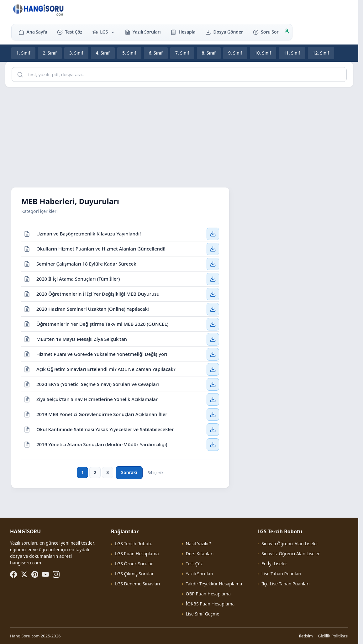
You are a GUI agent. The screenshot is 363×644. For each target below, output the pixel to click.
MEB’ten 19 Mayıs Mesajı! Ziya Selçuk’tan (82, 339)
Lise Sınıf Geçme (202, 614)
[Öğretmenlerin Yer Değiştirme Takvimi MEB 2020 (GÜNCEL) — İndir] (213, 324)
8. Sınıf (209, 53)
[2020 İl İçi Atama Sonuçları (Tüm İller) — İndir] (213, 279)
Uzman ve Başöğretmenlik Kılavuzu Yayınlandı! (89, 233)
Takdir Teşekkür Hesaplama (214, 584)
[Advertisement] (181, 136)
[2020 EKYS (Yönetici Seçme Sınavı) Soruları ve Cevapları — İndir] (213, 384)
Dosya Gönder (224, 32)
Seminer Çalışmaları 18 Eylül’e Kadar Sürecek (86, 263)
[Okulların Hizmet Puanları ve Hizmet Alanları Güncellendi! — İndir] (213, 249)
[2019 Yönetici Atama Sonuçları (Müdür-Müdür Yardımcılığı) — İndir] (213, 445)
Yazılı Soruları (143, 32)
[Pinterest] (35, 574)
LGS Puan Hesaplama (137, 554)
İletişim (306, 636)
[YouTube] (45, 574)
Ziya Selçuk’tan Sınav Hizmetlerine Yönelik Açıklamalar (97, 399)
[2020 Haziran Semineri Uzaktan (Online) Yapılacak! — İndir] (213, 309)
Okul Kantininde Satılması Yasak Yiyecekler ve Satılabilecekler (105, 429)
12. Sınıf (321, 53)
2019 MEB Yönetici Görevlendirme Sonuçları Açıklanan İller (102, 414)
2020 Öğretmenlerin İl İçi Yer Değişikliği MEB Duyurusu (98, 293)
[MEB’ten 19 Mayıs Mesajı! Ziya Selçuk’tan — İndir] (213, 339)
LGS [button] (103, 32)
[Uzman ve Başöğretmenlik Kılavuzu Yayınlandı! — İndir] (213, 234)
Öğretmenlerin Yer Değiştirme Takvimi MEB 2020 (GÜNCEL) (102, 324)
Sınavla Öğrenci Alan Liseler (290, 544)
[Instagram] (56, 574)
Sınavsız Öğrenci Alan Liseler (291, 554)
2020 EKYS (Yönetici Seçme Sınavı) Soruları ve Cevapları (98, 384)
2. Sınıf (50, 53)
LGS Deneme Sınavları (138, 584)
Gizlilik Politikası (333, 636)
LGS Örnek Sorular (134, 564)
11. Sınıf (292, 53)
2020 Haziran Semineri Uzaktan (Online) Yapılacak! (93, 309)
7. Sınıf (182, 53)
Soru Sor (266, 32)
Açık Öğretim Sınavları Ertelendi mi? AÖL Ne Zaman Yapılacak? (106, 369)
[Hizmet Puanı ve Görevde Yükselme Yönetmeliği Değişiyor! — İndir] (213, 354)
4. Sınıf (103, 53)
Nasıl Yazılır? (198, 544)
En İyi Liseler (274, 564)
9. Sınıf (235, 53)
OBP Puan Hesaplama (208, 594)
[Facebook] (13, 574)
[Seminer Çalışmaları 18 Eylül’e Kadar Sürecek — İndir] (213, 264)
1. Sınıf (23, 53)
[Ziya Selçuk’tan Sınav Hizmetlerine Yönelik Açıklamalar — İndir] (213, 399)
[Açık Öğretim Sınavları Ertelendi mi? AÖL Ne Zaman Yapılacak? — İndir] (213, 369)
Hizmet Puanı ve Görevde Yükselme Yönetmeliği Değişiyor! (102, 354)
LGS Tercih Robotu (134, 544)
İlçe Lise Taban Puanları (286, 584)
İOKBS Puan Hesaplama (210, 604)
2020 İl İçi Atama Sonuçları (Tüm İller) (78, 278)
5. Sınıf (129, 53)
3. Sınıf (76, 53)
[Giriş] (287, 32)
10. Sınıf (263, 53)
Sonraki (129, 472)
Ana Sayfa (33, 32)
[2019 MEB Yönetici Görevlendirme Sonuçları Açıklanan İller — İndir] (213, 414)
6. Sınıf (156, 53)
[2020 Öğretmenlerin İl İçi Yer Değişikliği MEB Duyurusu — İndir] (213, 294)
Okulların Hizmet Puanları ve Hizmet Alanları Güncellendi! (101, 248)
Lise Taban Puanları (281, 574)
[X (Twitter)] (24, 574)
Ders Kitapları (200, 554)
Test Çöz (70, 32)
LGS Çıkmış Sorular (134, 574)
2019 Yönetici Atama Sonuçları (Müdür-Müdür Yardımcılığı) (102, 444)
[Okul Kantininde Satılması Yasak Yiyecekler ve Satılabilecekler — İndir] (213, 429)
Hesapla (183, 32)
